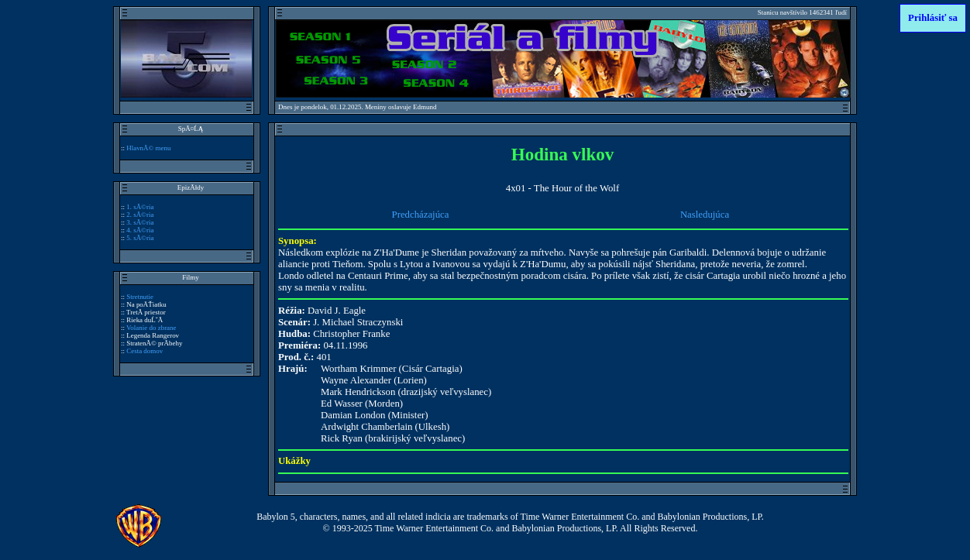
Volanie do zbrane (151, 328)
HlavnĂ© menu (148, 148)
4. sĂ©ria (140, 230)
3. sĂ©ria (140, 222)
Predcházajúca (421, 215)
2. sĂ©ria (140, 215)
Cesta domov (144, 351)
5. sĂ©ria (140, 238)
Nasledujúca (705, 215)
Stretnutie (140, 297)
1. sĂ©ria (140, 207)
